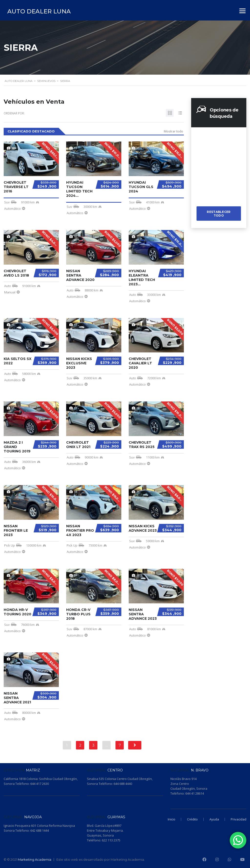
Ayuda (214, 819)
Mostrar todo (173, 131)
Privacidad (239, 819)
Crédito (192, 819)
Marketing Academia (35, 859)
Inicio (172, 819)
